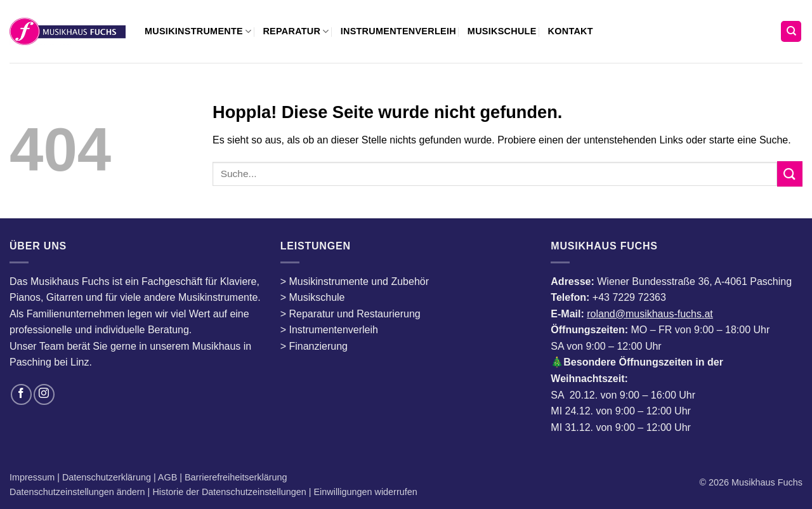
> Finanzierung (314, 346)
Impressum (33, 477)
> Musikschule (313, 297)
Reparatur (296, 31)
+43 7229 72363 (629, 297)
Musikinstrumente (198, 31)
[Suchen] (791, 31)
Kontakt (571, 31)
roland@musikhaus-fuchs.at (650, 314)
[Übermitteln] (790, 174)
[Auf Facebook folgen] (21, 394)
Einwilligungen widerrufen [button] (366, 492)
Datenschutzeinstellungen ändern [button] (77, 492)
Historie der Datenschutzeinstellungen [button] (229, 492)
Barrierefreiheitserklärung (235, 477)
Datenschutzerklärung (108, 477)
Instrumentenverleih (398, 31)
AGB (169, 477)
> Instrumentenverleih (329, 330)
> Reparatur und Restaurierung (350, 314)
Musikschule (502, 31)
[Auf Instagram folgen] (44, 394)
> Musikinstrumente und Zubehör (355, 281)
